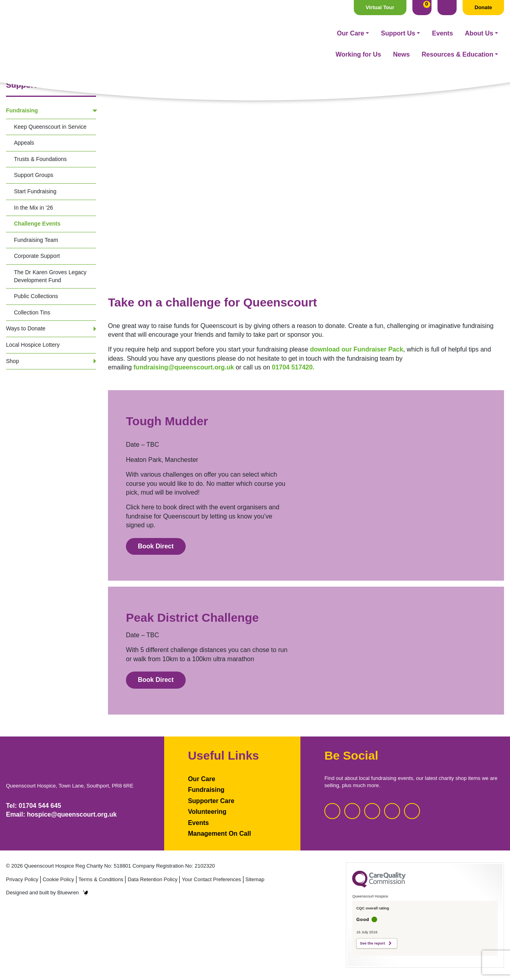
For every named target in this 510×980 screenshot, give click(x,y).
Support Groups (34, 175)
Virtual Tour (380, 7)
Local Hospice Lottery (33, 345)
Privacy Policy (22, 879)
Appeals (24, 143)
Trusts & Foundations (40, 159)
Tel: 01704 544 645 (33, 806)
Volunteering (207, 812)
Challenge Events (37, 224)
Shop (13, 361)
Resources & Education (457, 33)
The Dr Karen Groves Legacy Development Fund (50, 276)
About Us (305, 33)
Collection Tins (32, 312)
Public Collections (36, 296)
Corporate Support (37, 256)
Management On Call (220, 834)
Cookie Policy (58, 879)
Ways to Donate (26, 328)
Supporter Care (211, 801)
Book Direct (156, 546)
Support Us (224, 33)
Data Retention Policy (152, 879)
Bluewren (73, 893)
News (402, 33)
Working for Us (358, 33)
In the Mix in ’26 (33, 208)
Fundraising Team (36, 240)
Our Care (176, 33)
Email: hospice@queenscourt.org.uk (61, 814)
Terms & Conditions (101, 879)
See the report (372, 943)
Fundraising (22, 110)
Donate (483, 7)
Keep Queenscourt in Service (50, 127)
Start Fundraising (35, 191)
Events (268, 33)
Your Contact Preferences (211, 879)
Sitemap (255, 879)
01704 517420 (292, 367)
